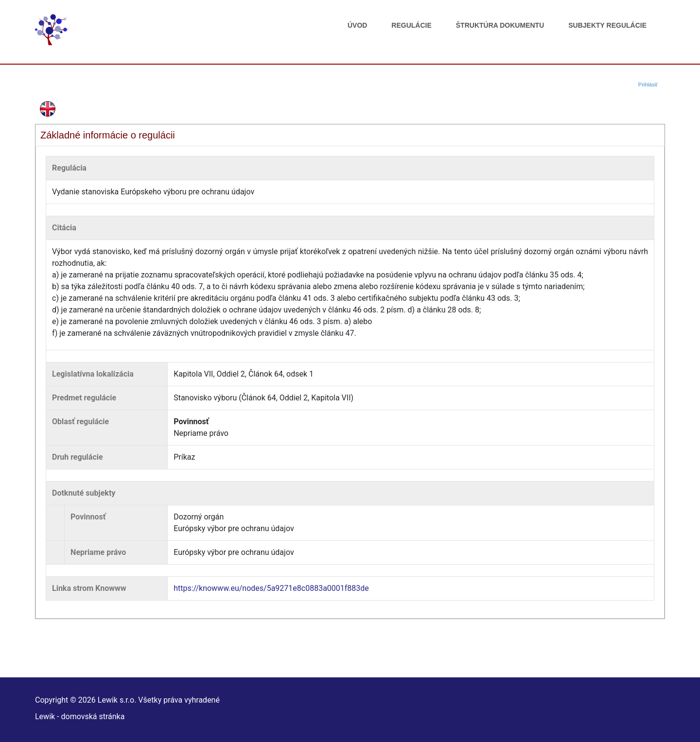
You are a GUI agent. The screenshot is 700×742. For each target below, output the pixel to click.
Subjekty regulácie (607, 25)
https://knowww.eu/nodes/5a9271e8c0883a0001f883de (271, 588)
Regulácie (411, 25)
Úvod (357, 25)
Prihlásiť (648, 85)
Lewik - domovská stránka (80, 716)
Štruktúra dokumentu (500, 25)
